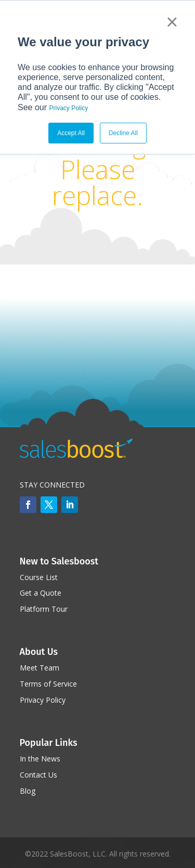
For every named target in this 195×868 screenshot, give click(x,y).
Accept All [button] (71, 133)
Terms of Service (48, 684)
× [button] (172, 22)
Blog (28, 791)
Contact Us (38, 775)
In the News (40, 759)
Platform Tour (44, 609)
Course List (39, 577)
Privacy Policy (68, 108)
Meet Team (40, 668)
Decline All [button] (123, 133)
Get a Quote (41, 593)
